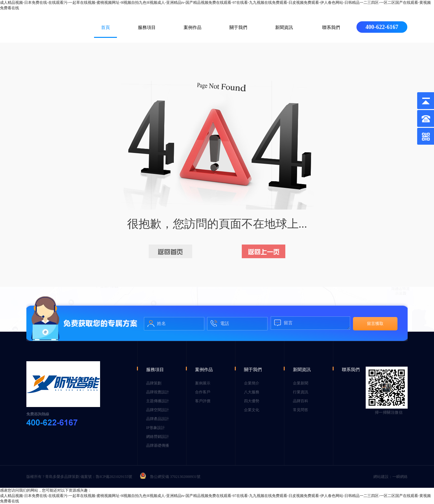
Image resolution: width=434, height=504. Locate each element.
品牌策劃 (154, 383)
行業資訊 (301, 392)
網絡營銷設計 (158, 437)
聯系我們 (331, 28)
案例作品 (193, 28)
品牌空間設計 (158, 410)
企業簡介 (252, 383)
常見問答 (301, 410)
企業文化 (252, 410)
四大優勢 (252, 401)
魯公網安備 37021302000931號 (170, 477)
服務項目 (147, 28)
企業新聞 (301, 383)
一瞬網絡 (400, 477)
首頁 (105, 28)
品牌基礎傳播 (158, 445)
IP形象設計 (156, 428)
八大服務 (252, 392)
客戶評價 (203, 401)
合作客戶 (203, 392)
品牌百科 (301, 401)
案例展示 (203, 383)
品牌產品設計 (158, 419)
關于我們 (238, 28)
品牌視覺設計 (158, 392)
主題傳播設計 (158, 401)
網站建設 (381, 477)
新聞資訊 (284, 28)
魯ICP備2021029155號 (114, 477)
